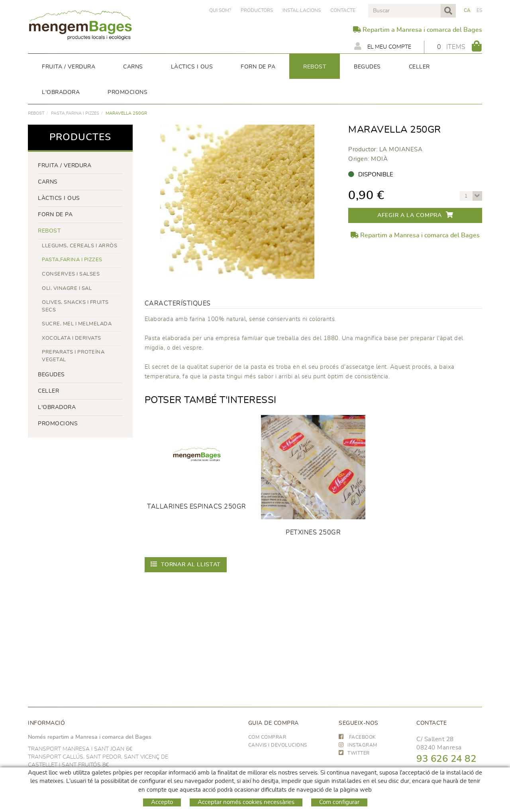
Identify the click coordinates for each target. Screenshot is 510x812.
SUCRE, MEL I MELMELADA (77, 324)
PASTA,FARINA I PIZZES (75, 113)
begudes (51, 375)
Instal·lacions (302, 10)
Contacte (343, 10)
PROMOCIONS (58, 424)
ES (480, 10)
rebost (36, 113)
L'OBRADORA (57, 407)
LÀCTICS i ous (59, 198)
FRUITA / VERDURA (65, 166)
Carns (48, 182)
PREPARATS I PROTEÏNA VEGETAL (73, 356)
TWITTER (354, 753)
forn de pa (55, 215)
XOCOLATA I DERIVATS (72, 338)
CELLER (48, 391)
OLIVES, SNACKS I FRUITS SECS (75, 306)
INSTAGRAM (358, 745)
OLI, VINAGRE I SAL (67, 289)
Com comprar (267, 737)
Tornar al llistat (186, 564)
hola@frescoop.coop (445, 784)
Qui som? (220, 10)
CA (467, 10)
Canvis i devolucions (278, 745)
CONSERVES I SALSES (71, 274)
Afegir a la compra (415, 215)
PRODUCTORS (257, 10)
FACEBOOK (357, 737)
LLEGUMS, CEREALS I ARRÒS (79, 246)
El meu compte (383, 46)
